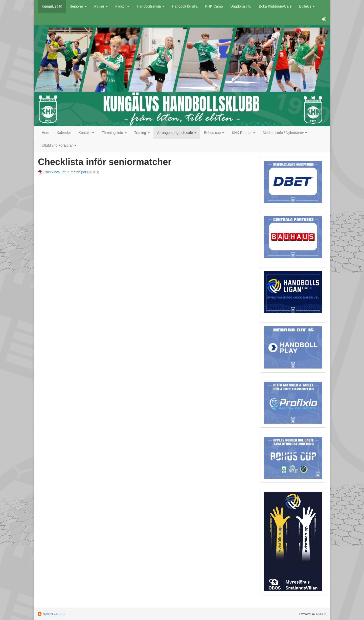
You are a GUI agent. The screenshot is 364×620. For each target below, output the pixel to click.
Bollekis (307, 6)
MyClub (321, 614)
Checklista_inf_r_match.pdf (65, 172)
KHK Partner (243, 133)
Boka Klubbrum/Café (275, 6)
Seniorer (78, 6)
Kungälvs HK (52, 6)
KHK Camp (214, 6)
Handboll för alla (185, 6)
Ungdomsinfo (241, 6)
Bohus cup (214, 133)
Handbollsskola (151, 6)
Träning (142, 133)
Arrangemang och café (177, 133)
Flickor (122, 6)
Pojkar (101, 6)
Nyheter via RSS (54, 614)
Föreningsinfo (114, 133)
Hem (45, 133)
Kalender (64, 133)
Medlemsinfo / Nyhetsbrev (285, 133)
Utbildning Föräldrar (59, 145)
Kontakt (86, 133)
